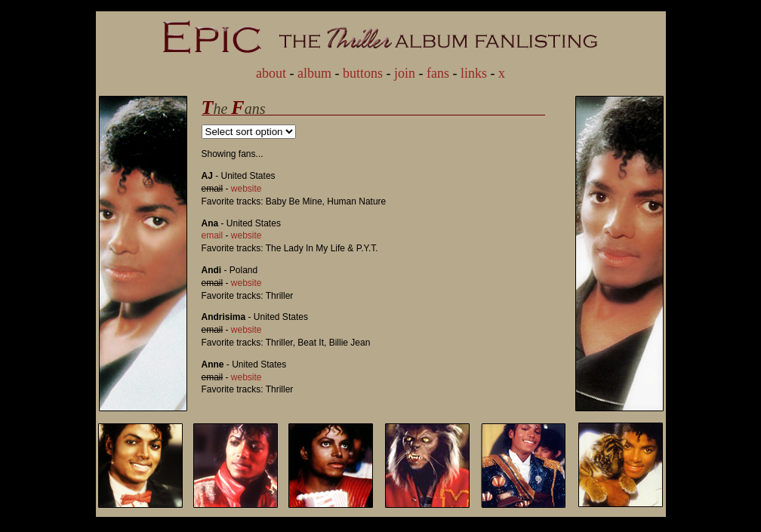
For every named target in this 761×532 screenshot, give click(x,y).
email (213, 235)
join (405, 73)
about (271, 73)
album (314, 73)
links (474, 73)
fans (438, 73)
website (246, 189)
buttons (363, 73)
